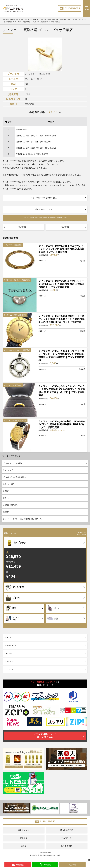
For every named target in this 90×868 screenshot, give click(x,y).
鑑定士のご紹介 (9, 484)
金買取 (24, 846)
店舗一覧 (8, 637)
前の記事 (22, 227)
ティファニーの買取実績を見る (44, 198)
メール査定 (9, 661)
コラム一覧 (9, 669)
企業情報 (6, 491)
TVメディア (66, 838)
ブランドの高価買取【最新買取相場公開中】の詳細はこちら (45, 218)
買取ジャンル (24, 830)
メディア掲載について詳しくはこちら (45, 736)
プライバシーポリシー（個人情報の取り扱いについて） (23, 519)
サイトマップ (8, 470)
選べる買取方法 (11, 645)
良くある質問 (67, 846)
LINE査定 (8, 653)
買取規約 (6, 512)
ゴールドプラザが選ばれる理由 (14, 477)
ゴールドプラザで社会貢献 (13, 463)
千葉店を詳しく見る (44, 209)
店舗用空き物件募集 (10, 505)
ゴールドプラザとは (12, 456)
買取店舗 (24, 838)
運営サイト (7, 498)
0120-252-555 (70, 8)
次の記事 (65, 227)
